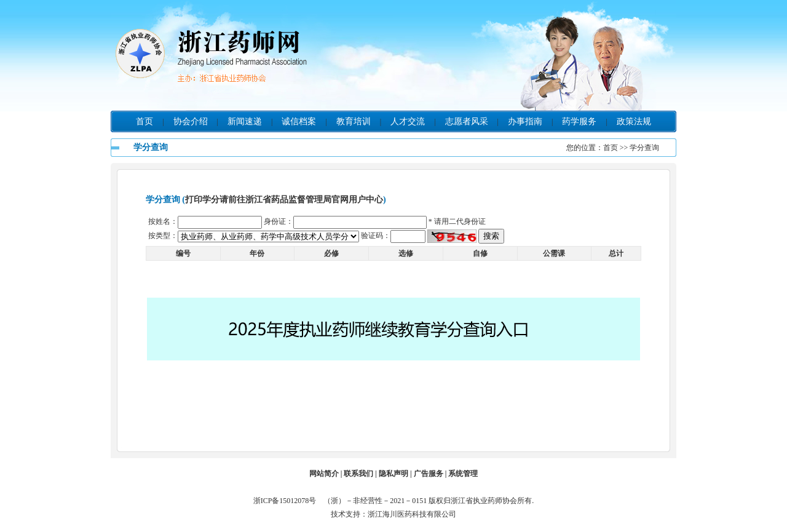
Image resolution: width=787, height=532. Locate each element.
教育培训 (354, 121)
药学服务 (579, 121)
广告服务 (429, 474)
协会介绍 (191, 121)
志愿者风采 (467, 121)
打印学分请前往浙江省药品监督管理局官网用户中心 (284, 200)
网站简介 (324, 474)
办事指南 (525, 121)
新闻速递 (245, 121)
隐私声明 (393, 474)
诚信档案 (299, 121)
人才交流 (408, 121)
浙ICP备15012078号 (288, 501)
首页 (144, 121)
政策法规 (634, 121)
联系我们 (358, 474)
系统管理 (463, 474)
